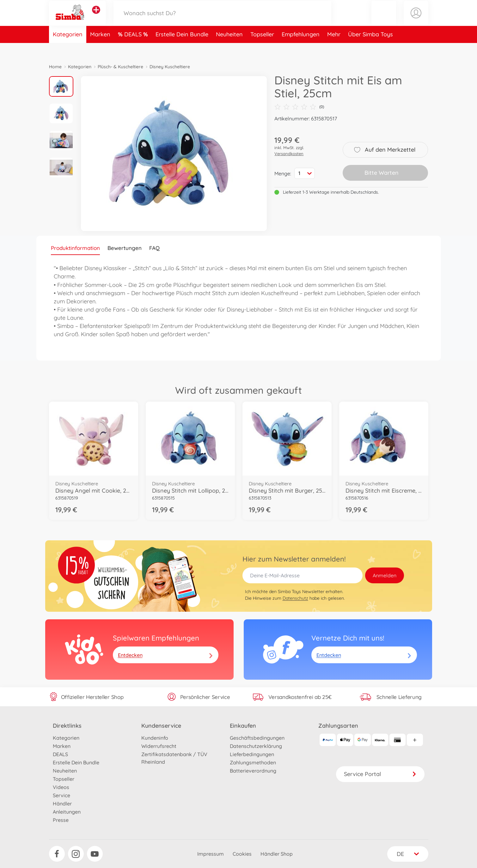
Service (61, 795)
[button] (384, 20)
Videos (61, 787)
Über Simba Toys (370, 49)
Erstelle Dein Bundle (182, 49)
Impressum (211, 854)
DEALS (134, 49)
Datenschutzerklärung (256, 746)
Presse (61, 820)
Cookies (242, 854)
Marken (100, 49)
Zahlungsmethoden (253, 762)
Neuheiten (229, 49)
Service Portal (380, 774)
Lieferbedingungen (252, 754)
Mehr (334, 49)
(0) (299, 107)
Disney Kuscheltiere (170, 67)
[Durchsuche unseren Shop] (223, 20)
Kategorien (68, 49)
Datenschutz (295, 598)
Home (55, 67)
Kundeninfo (155, 738)
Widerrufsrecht (159, 746)
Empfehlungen (301, 49)
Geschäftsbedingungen (257, 738)
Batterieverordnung (253, 771)
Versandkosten (289, 154)
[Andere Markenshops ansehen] (96, 17)
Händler (62, 804)
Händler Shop (277, 854)
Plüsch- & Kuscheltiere (120, 67)
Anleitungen (67, 812)
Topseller (262, 49)
